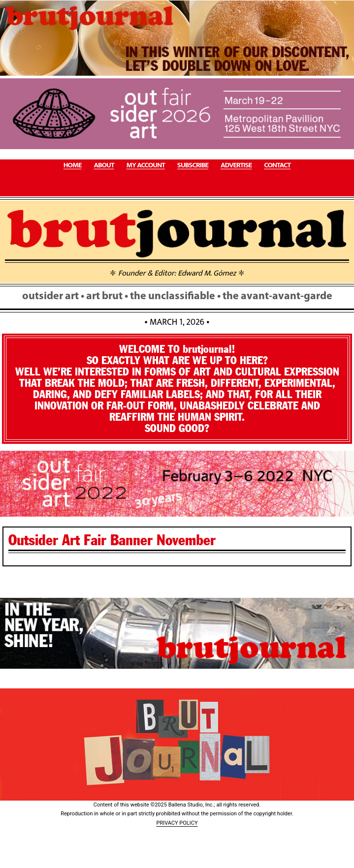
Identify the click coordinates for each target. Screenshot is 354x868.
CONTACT (277, 165)
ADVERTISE (236, 165)
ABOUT (104, 165)
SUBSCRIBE (193, 165)
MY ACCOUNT (146, 165)
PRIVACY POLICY (177, 823)
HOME (73, 165)
